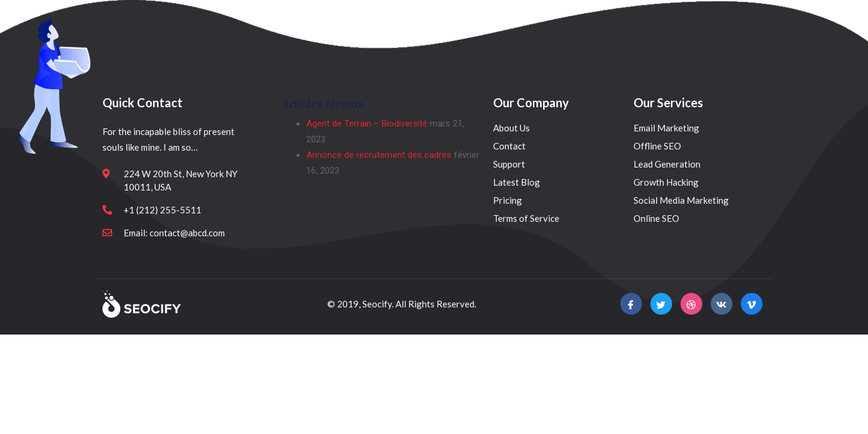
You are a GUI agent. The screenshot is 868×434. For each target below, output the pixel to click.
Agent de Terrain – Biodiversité (367, 124)
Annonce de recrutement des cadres (379, 155)
